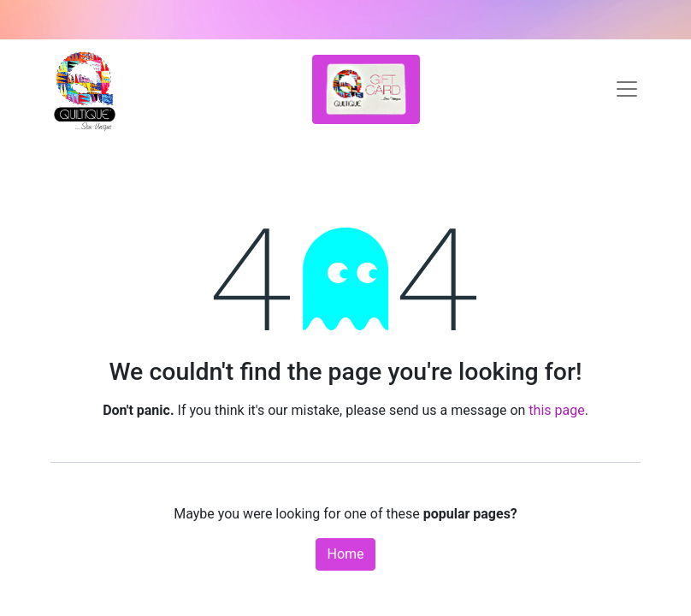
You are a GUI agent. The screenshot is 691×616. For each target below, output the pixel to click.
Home (345, 554)
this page (556, 410)
